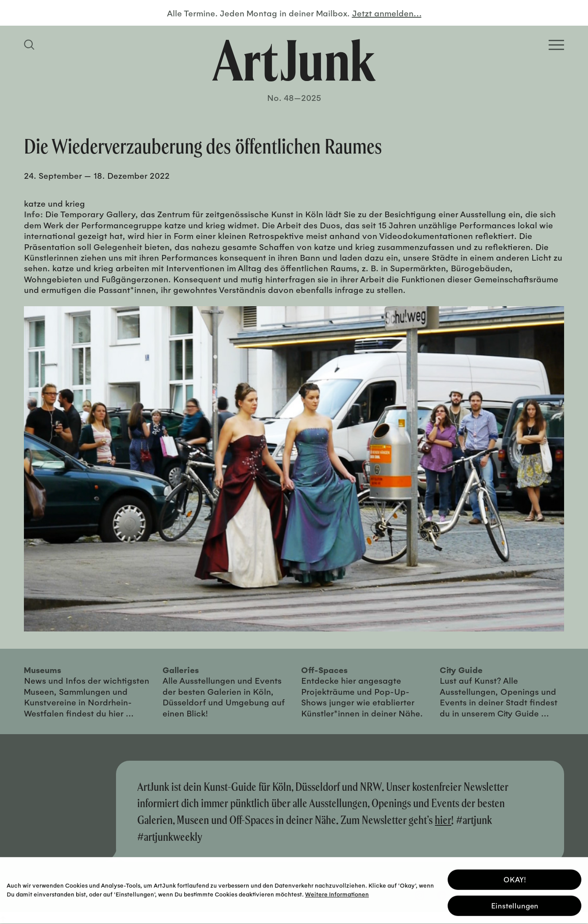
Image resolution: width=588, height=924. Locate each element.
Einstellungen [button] (515, 903)
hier (443, 820)
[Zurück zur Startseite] (294, 60)
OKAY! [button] (515, 877)
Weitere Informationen (337, 891)
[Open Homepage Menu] (556, 45)
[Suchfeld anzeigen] (31, 45)
